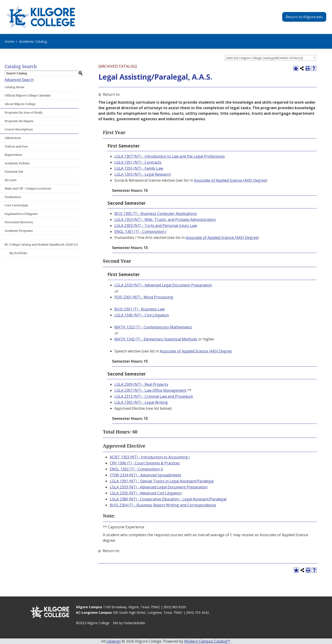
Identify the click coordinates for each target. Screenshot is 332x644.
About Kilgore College (20, 104)
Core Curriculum (16, 205)
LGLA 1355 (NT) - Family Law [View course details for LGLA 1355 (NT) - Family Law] (139, 168)
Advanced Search (19, 80)
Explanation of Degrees (21, 214)
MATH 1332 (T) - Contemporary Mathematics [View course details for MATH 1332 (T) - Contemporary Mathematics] (153, 327)
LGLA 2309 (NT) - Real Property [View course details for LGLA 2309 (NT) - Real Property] (141, 384)
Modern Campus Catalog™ (207, 641)
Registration (13, 155)
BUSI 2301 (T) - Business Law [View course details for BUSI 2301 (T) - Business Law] (139, 309)
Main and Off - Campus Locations (28, 188)
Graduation (13, 197)
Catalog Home (15, 87)
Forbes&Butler (135, 623)
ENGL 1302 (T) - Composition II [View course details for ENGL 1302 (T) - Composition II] (136, 469)
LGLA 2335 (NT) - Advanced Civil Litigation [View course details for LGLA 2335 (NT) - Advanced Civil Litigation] (146, 493)
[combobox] (271, 58)
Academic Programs (19, 231)
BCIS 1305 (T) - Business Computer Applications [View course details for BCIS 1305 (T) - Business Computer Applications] (156, 214)
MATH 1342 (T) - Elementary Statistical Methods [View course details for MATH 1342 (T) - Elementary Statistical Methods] (156, 339)
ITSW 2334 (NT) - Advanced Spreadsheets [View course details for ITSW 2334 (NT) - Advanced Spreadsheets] (145, 475)
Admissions (13, 138)
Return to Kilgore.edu (304, 17)
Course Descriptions (19, 129)
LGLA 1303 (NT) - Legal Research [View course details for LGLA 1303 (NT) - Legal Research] (143, 174)
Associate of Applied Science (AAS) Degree (230, 180)
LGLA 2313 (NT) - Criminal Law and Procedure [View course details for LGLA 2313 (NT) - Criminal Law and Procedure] (154, 396)
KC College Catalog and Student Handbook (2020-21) (41, 245)
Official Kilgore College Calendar (28, 95)
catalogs (114, 641)
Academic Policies (17, 163)
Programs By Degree (19, 121)
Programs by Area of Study (24, 113)
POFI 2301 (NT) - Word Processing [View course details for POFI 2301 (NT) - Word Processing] (144, 297)
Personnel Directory (19, 222)
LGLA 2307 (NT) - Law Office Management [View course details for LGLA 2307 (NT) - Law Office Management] (150, 390)
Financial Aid (14, 172)
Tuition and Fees (16, 146)
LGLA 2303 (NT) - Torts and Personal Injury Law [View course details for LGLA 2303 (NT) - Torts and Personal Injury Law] (156, 226)
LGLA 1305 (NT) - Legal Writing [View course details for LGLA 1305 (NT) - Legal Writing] (141, 402)
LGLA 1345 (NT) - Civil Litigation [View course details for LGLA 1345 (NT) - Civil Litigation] (142, 315)
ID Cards (11, 180)
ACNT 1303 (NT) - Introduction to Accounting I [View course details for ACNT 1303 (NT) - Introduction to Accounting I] (150, 457)
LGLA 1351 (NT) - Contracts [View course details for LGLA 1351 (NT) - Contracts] (138, 162)
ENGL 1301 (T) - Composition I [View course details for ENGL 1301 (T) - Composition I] (140, 232)
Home (10, 41)
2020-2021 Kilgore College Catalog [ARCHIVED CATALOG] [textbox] (265, 58)
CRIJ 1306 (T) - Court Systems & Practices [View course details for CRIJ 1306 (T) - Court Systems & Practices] (145, 463)
